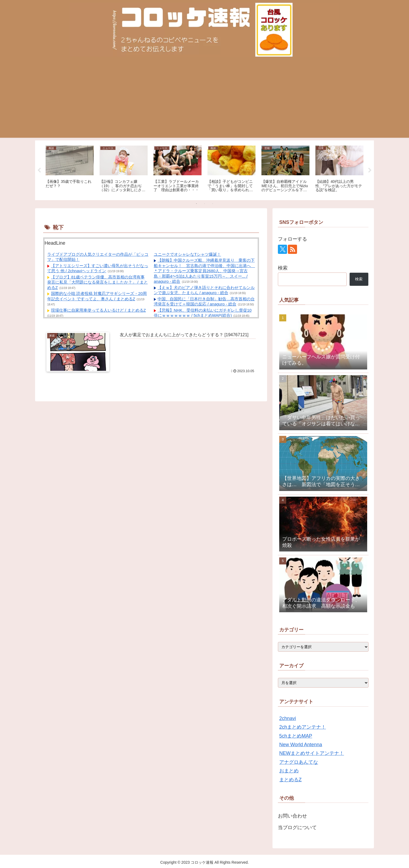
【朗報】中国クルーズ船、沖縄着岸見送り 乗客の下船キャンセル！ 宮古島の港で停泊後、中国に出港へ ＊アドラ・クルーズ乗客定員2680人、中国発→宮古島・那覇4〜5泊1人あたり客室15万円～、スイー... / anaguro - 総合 (204, 271)
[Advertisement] (204, 100)
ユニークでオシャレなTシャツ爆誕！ (187, 254)
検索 (283, 268)
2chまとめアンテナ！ (303, 727)
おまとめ (289, 771)
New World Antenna (301, 745)
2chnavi (288, 718)
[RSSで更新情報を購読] (292, 249)
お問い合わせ (292, 816)
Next (370, 170)
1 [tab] (196, 204)
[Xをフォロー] (282, 249)
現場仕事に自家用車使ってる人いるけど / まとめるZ (98, 310)
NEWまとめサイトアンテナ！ (312, 753)
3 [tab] (213, 204)
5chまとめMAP (296, 736)
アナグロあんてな (299, 762)
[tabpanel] (70, 169)
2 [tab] (204, 204)
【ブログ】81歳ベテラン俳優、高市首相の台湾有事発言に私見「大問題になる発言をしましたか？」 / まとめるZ (98, 282)
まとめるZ (290, 780)
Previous (39, 170)
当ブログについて (297, 827)
